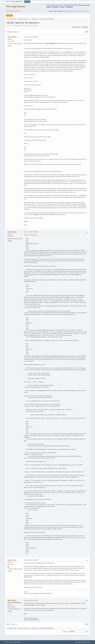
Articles (55, 7)
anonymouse (12, 560)
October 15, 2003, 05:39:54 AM (31, 37)
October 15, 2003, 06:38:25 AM (31, 560)
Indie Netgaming (33, 618)
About (49, 7)
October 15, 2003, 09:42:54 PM (31, 600)
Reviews (70, 7)
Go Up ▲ (88, 642)
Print (87, 32)
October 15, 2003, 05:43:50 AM (31, 232)
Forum (62, 7)
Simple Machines (17, 642)
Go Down (9, 32)
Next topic (85, 27)
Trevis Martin (12, 37)
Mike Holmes (12, 600)
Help (76, 642)
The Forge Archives (15, 6)
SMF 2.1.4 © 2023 (9, 642)
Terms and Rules (81, 642)
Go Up (8, 624)
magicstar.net (37, 215)
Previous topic (76, 27)
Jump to (65, 632)
